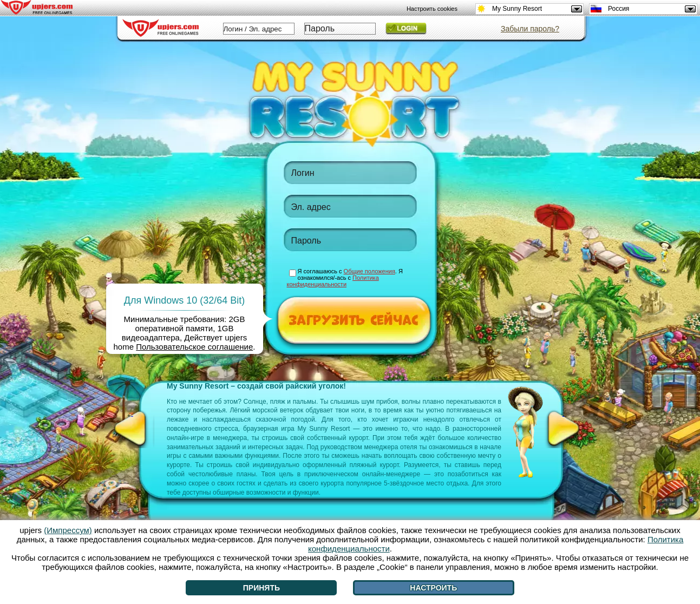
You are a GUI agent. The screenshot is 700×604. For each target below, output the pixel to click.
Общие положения (369, 271)
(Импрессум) (68, 530)
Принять (261, 588)
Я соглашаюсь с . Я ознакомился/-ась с (345, 278)
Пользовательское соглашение (194, 347)
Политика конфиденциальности (333, 281)
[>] (564, 429)
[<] (132, 429)
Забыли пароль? (530, 29)
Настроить (433, 588)
